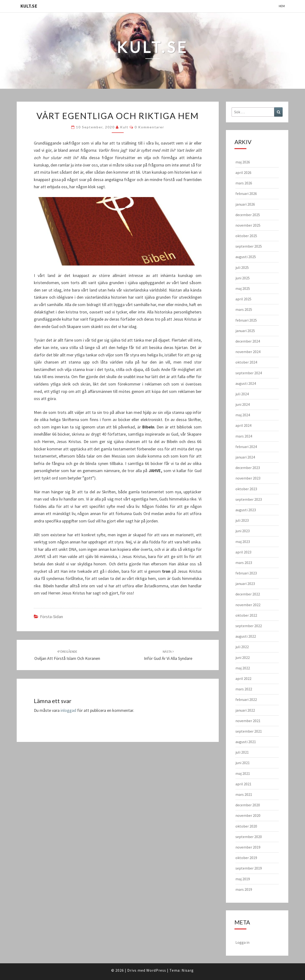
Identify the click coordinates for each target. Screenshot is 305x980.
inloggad (68, 710)
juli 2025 (242, 267)
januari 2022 (245, 710)
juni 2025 (243, 278)
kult (124, 127)
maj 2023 (243, 542)
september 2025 (249, 246)
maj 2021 (243, 773)
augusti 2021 (246, 742)
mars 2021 (244, 794)
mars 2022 (244, 689)
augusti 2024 (246, 383)
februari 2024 (246, 447)
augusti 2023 (246, 510)
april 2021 (243, 784)
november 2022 (248, 605)
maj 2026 (243, 162)
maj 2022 (243, 668)
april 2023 (243, 552)
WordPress (156, 970)
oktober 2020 (246, 826)
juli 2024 (242, 394)
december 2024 (248, 341)
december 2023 (248, 468)
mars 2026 (244, 183)
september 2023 (249, 499)
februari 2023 (246, 573)
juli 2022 (242, 647)
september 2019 (249, 868)
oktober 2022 (246, 615)
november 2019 (248, 847)
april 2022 (243, 678)
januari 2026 (245, 204)
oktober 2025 (246, 236)
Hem (282, 6)
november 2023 (248, 478)
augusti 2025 (246, 257)
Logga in (242, 942)
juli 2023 (242, 520)
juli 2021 (242, 752)
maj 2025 (243, 288)
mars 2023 (244, 563)
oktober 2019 (246, 858)
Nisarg (188, 970)
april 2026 (243, 172)
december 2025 (248, 215)
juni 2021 (243, 763)
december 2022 (248, 594)
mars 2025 (244, 309)
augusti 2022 (246, 636)
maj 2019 (243, 879)
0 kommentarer (149, 127)
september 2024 (249, 373)
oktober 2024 (246, 362)
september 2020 (249, 837)
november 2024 (248, 352)
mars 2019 (244, 889)
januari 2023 (245, 584)
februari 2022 (246, 699)
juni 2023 (243, 531)
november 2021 (248, 721)
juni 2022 (243, 657)
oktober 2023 (246, 489)
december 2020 (248, 805)
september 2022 (249, 626)
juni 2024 (243, 404)
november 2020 (248, 815)
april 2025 (243, 299)
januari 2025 (245, 331)
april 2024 (243, 425)
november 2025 (248, 225)
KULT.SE (29, 6)
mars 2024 (244, 436)
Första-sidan (51, 617)
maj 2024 (243, 415)
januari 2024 (245, 457)
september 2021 (249, 731)
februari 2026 (246, 193)
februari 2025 (246, 320)
